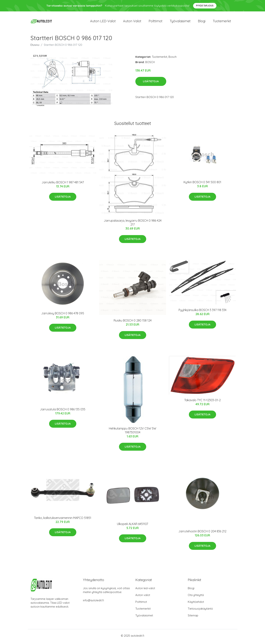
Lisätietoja (151, 83)
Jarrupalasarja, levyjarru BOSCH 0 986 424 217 (133, 225)
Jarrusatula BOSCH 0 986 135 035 (63, 411)
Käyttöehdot (196, 604)
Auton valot (132, 22)
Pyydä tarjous (205, 6)
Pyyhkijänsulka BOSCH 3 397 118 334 (202, 312)
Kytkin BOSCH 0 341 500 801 (202, 184)
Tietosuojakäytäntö (200, 611)
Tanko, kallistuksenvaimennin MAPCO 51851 (63, 520)
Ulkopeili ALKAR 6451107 (132, 526)
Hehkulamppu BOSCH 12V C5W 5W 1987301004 (132, 432)
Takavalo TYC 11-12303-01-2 (202, 402)
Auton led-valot (145, 590)
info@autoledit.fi (93, 602)
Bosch (172, 59)
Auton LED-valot (103, 22)
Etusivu (35, 47)
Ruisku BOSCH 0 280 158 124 (133, 322)
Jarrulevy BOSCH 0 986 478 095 (63, 315)
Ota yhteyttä (196, 597)
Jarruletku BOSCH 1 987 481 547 (63, 184)
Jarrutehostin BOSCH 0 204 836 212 (202, 533)
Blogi (202, 22)
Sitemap (193, 617)
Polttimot (155, 22)
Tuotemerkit (222, 22)
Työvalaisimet (180, 22)
